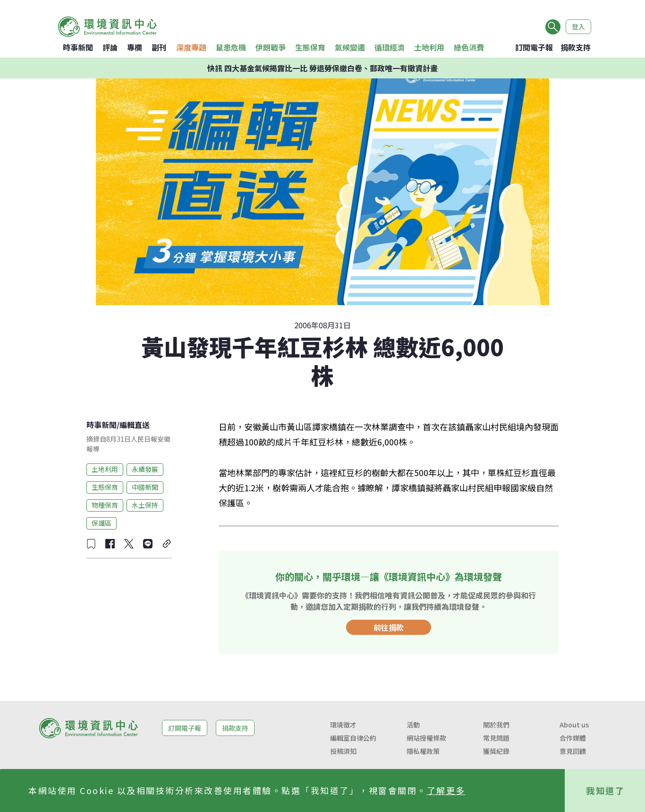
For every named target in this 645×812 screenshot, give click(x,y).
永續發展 (145, 469)
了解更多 (446, 790)
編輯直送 (135, 425)
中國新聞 (145, 487)
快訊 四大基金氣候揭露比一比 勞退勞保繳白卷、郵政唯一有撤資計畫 (322, 68)
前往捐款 (389, 627)
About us (574, 725)
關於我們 (496, 725)
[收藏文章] (91, 544)
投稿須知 (343, 751)
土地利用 (429, 47)
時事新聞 (78, 47)
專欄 (135, 47)
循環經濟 (390, 47)
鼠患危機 (231, 47)
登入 (578, 26)
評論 (110, 47)
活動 (413, 725)
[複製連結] (167, 544)
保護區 (102, 523)
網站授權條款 (426, 738)
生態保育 (310, 47)
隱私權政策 (423, 751)
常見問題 (496, 738)
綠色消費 (469, 47)
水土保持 (145, 505)
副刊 (159, 47)
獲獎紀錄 (496, 751)
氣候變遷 (350, 47)
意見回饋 (573, 751)
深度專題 (191, 47)
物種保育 (105, 505)
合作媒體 (573, 738)
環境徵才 (343, 725)
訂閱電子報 (534, 47)
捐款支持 (576, 47)
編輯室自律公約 (353, 738)
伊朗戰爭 (271, 47)
